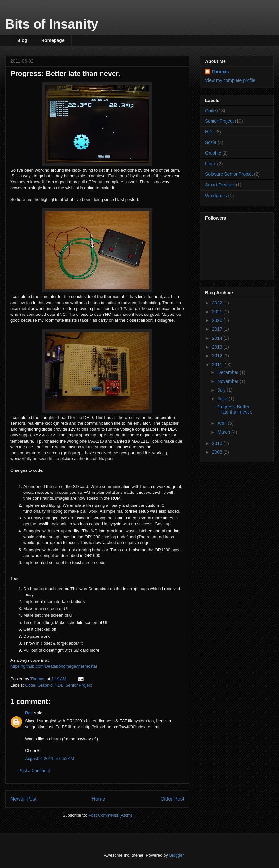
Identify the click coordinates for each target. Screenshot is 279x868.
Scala (211, 142)
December (228, 372)
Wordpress (216, 196)
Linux (210, 164)
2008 (218, 452)
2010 (218, 443)
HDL (59, 685)
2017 (218, 329)
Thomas (220, 72)
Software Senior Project (229, 174)
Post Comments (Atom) (110, 815)
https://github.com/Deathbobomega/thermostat (54, 666)
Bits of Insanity (52, 24)
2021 (218, 312)
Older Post (172, 799)
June (223, 399)
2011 (218, 365)
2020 (218, 320)
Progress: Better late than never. (234, 409)
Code (30, 685)
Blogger (176, 855)
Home (99, 799)
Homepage (53, 40)
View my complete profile (230, 80)
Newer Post (24, 799)
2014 (218, 338)
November (228, 381)
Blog (22, 40)
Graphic (45, 685)
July (222, 390)
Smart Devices (220, 185)
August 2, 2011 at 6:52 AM (49, 759)
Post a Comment (34, 771)
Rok (29, 713)
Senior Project (79, 685)
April (223, 423)
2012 (218, 356)
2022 (218, 303)
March (224, 432)
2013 (218, 347)
